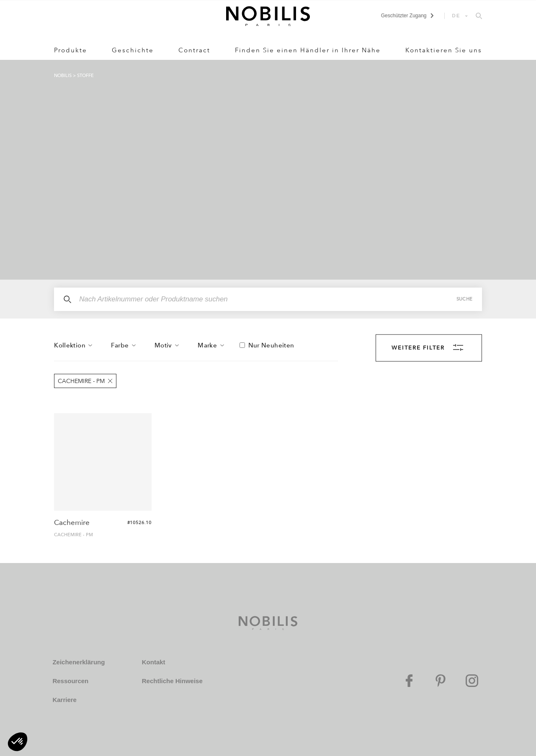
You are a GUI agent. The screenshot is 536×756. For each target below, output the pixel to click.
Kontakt (154, 662)
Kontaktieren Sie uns (444, 50)
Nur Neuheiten (271, 345)
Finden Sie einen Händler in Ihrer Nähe (308, 50)
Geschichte (133, 50)
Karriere (64, 700)
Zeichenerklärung (79, 662)
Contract (194, 50)
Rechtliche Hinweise (172, 681)
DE (456, 15)
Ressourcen (70, 681)
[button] (18, 742)
